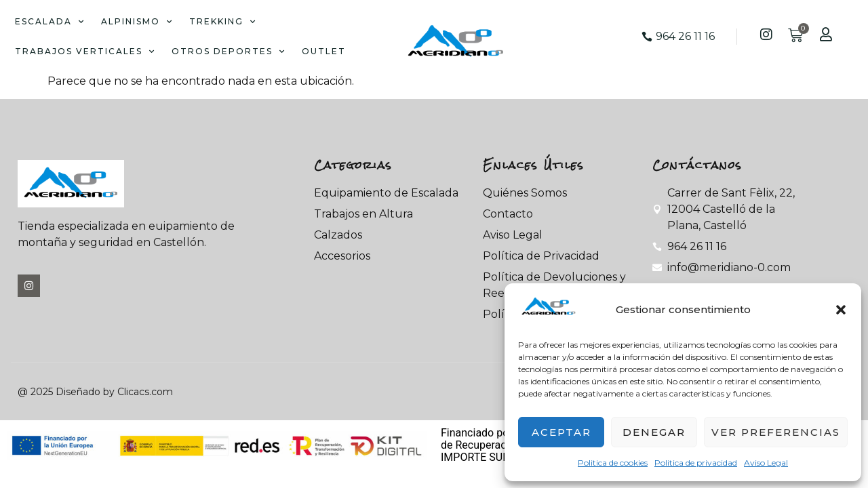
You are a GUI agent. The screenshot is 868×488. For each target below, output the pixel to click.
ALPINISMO (137, 22)
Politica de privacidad (696, 463)
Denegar (654, 432)
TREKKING (223, 22)
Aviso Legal (766, 463)
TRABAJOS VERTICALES (85, 52)
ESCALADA (50, 22)
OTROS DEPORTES (229, 52)
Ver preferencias (776, 432)
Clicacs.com (145, 392)
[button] (841, 310)
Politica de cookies (613, 463)
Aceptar (561, 432)
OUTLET (324, 51)
